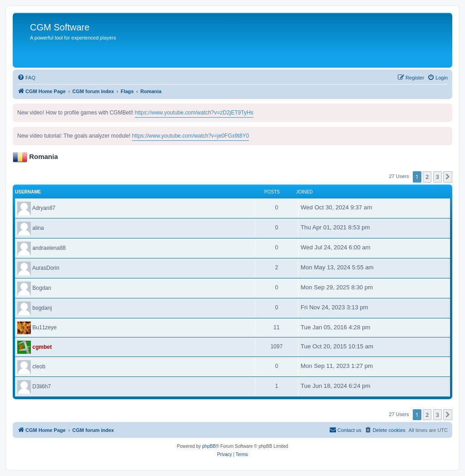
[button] (448, 177)
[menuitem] (26, 78)
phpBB (209, 446)
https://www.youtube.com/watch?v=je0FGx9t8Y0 (191, 136)
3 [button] (438, 177)
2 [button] (427, 177)
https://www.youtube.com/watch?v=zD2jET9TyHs (194, 113)
